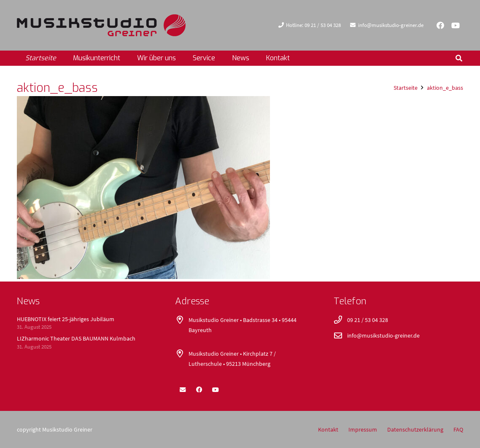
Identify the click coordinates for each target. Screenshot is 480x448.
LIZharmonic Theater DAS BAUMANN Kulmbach (76, 338)
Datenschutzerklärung (415, 429)
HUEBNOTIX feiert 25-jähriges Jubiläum (66, 319)
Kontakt (328, 429)
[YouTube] (456, 25)
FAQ (458, 429)
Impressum (363, 429)
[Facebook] (440, 25)
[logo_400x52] (101, 25)
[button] (459, 58)
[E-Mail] (183, 390)
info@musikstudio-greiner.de (383, 335)
